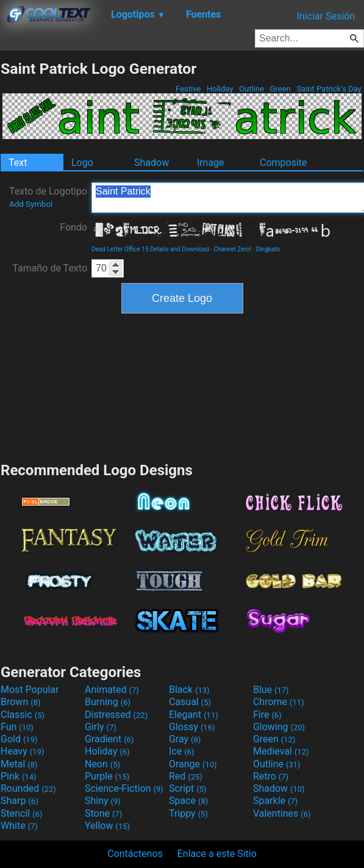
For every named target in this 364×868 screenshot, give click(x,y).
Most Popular (30, 690)
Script (188, 788)
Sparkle (275, 801)
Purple (107, 776)
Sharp (20, 801)
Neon (102, 764)
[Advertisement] (182, 386)
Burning (108, 702)
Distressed (116, 715)
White (19, 826)
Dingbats (268, 249)
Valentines (282, 813)
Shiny (103, 801)
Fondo (73, 227)
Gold (19, 739)
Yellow (107, 826)
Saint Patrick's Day (329, 89)
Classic (23, 715)
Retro (271, 776)
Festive (188, 89)
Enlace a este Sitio (217, 854)
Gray (185, 739)
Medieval (281, 751)
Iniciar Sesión (326, 16)
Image (211, 163)
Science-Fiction (124, 788)
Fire (267, 715)
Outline (252, 89)
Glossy (192, 727)
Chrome (279, 702)
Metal (19, 764)
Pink (19, 776)
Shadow (152, 163)
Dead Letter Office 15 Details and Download (150, 249)
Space (188, 801)
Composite (284, 163)
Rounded (28, 788)
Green (280, 89)
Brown (20, 702)
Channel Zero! (232, 249)
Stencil (21, 813)
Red (186, 776)
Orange (193, 764)
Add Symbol (31, 204)
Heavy (22, 751)
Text (18, 163)
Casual (190, 702)
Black (189, 690)
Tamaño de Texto (50, 268)
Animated (112, 690)
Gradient (109, 739)
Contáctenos (135, 854)
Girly (101, 727)
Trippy (188, 813)
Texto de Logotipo (48, 197)
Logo (82, 163)
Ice (181, 751)
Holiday (220, 89)
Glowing (279, 727)
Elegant (194, 715)
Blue (271, 690)
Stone (103, 813)
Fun (17, 727)
